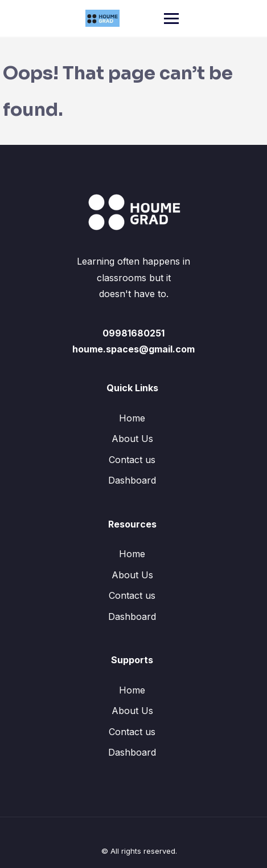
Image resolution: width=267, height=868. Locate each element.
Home (132, 418)
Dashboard (132, 480)
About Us (132, 439)
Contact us (132, 460)
